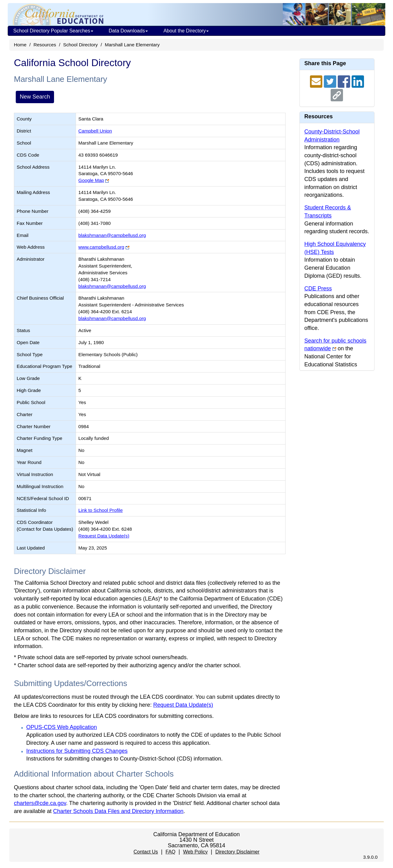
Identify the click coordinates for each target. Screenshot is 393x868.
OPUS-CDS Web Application (62, 727)
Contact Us (146, 852)
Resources (45, 45)
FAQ (170, 852)
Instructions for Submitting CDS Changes (77, 751)
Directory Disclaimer (237, 852)
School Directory (80, 45)
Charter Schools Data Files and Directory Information (118, 811)
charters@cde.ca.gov (40, 803)
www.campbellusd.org (101, 247)
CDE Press (318, 289)
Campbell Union (95, 131)
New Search (35, 97)
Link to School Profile (101, 510)
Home (20, 45)
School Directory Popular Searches (53, 31)
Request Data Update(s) (104, 536)
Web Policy (195, 852)
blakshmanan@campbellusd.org (112, 235)
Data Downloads (128, 31)
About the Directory (186, 31)
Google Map (91, 180)
